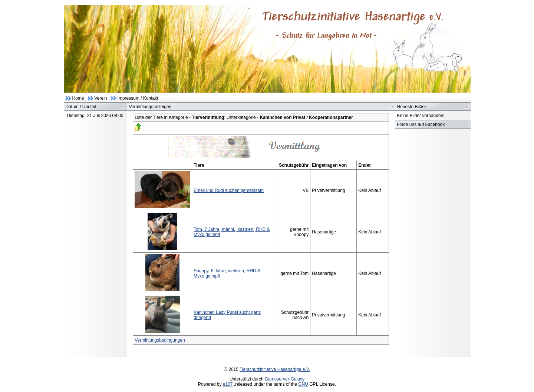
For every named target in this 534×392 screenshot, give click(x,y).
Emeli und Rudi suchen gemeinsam (229, 190)
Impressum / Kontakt (138, 98)
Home (78, 98)
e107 (228, 384)
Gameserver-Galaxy (285, 379)
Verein (101, 98)
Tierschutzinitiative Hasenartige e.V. (275, 369)
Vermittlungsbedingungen (160, 340)
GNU (303, 384)
